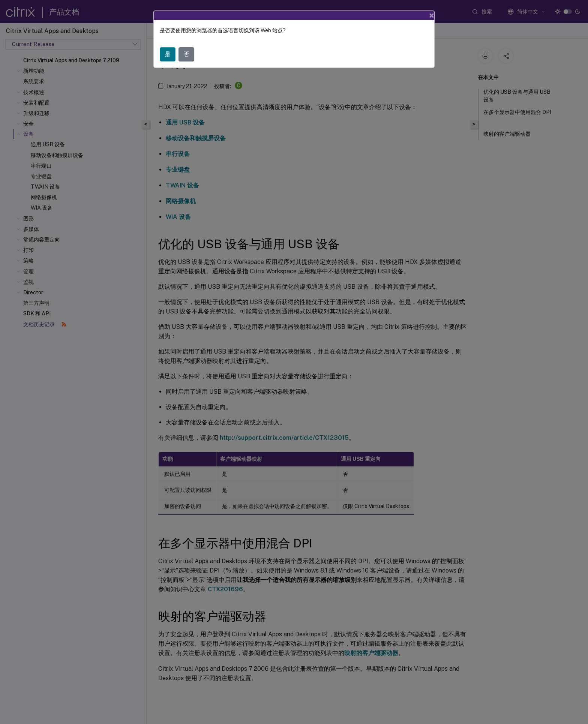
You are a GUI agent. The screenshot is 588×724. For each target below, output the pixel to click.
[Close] (432, 15)
